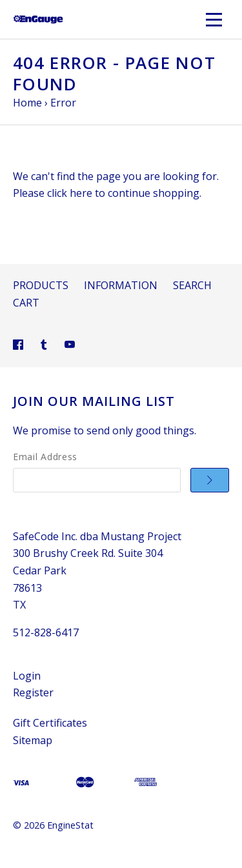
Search (192, 285)
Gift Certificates (50, 723)
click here (70, 193)
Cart (26, 303)
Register (33, 692)
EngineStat (70, 825)
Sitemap (33, 740)
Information (121, 285)
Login (27, 676)
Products (41, 285)
